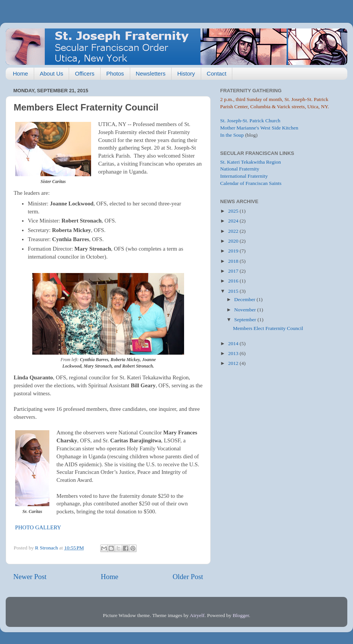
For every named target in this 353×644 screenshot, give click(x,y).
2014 (234, 343)
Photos (115, 73)
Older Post (188, 577)
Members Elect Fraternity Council (268, 328)
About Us (52, 73)
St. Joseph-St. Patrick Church (250, 121)
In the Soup (232, 135)
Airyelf (197, 615)
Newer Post (30, 577)
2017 (234, 271)
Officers (84, 73)
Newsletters (151, 73)
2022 (234, 231)
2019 (234, 251)
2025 (234, 211)
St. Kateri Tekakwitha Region (251, 162)
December (245, 299)
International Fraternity (244, 176)
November (246, 310)
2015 (234, 291)
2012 (234, 363)
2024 (234, 221)
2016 (234, 281)
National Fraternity (240, 169)
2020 (234, 241)
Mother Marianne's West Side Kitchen (259, 128)
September (246, 320)
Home (20, 73)
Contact (217, 73)
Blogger (241, 615)
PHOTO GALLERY (38, 527)
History (186, 73)
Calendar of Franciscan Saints (251, 183)
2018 (234, 261)
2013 (234, 353)
